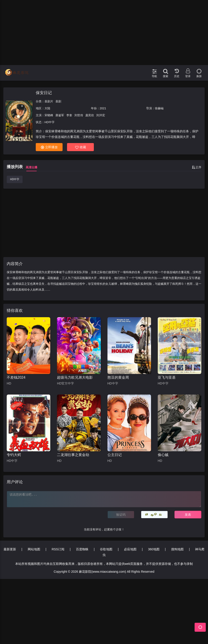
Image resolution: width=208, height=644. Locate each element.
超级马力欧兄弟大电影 (75, 377)
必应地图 (130, 549)
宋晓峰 (49, 115)
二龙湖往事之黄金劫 (73, 455)
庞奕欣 (90, 115)
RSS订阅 (58, 549)
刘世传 (79, 115)
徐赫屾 (159, 108)
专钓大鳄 (14, 455)
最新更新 (10, 549)
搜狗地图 (177, 549)
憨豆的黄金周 (118, 377)
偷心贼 (163, 455)
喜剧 (58, 101)
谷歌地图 (106, 549)
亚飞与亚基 (167, 377)
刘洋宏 (101, 115)
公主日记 (115, 455)
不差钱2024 (16, 377)
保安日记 (44, 93)
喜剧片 (49, 101)
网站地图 (34, 549)
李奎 (69, 115)
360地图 (154, 549)
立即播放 (49, 147)
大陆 (47, 108)
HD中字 (15, 179)
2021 (103, 108)
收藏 (81, 147)
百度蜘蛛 (82, 549)
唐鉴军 (60, 115)
